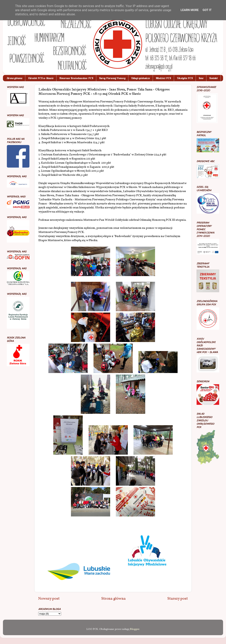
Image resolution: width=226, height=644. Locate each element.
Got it (207, 10)
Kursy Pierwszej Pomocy (112, 78)
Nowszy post (49, 599)
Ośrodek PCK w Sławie (41, 78)
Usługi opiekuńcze (141, 78)
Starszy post (178, 599)
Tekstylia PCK (185, 78)
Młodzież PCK (163, 78)
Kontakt (213, 78)
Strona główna (14, 78)
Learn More (190, 10)
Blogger (135, 629)
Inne (201, 78)
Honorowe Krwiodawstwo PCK (76, 78)
